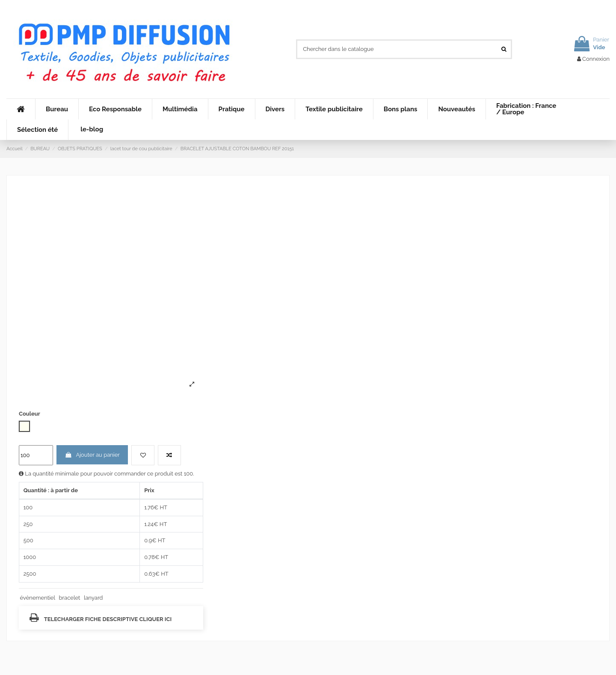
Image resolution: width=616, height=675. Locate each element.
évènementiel (38, 598)
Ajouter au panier (92, 455)
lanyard (93, 598)
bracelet (70, 598)
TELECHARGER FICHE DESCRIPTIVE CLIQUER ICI (101, 617)
